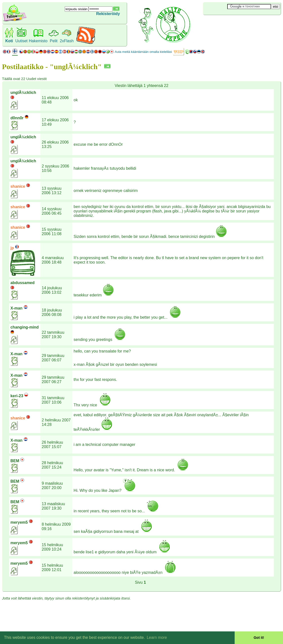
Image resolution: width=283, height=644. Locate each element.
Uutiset (21, 41)
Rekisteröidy (108, 14)
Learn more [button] (157, 637)
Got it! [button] (259, 638)
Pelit (54, 41)
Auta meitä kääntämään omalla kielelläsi (143, 52)
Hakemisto (38, 41)
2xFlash (67, 41)
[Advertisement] (232, 23)
